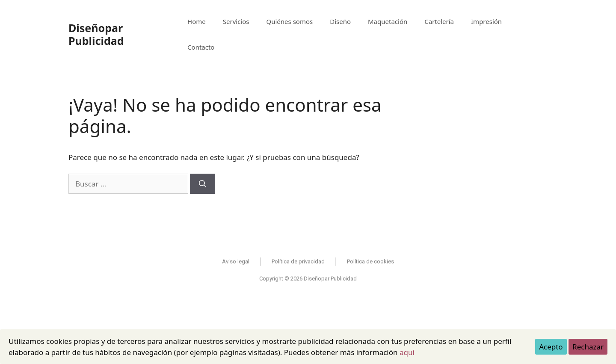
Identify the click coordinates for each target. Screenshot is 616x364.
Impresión (486, 21)
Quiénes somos (290, 21)
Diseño (340, 21)
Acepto (551, 347)
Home (197, 21)
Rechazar (588, 347)
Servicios (236, 21)
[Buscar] (203, 184)
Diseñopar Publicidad (96, 34)
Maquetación (388, 21)
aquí (407, 352)
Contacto (201, 47)
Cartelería (439, 21)
